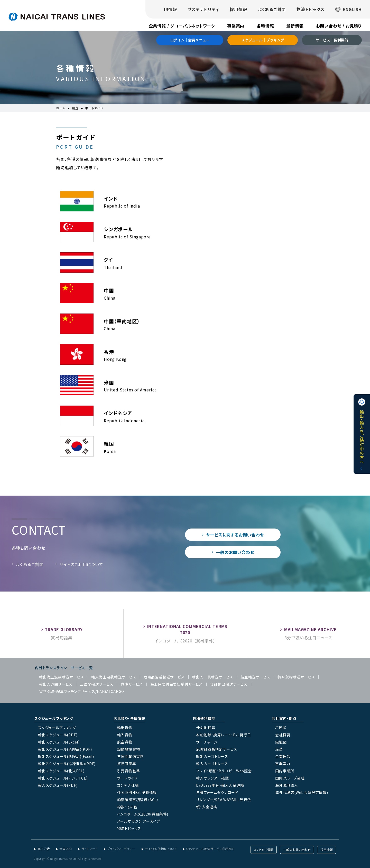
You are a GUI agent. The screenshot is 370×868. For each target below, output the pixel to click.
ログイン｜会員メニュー (190, 40)
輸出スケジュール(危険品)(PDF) (65, 749)
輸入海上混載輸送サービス (114, 677)
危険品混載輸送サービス (164, 677)
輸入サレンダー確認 (212, 778)
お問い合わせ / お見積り (339, 26)
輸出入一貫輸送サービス (212, 677)
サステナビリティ (203, 9)
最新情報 (295, 26)
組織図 (281, 742)
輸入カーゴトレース (212, 764)
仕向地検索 (206, 728)
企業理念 (283, 756)
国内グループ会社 (290, 778)
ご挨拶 (281, 728)
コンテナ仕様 (128, 785)
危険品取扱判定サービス (217, 749)
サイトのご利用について (81, 564)
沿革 (279, 749)
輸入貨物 (125, 735)
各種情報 (265, 26)
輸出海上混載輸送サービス (62, 677)
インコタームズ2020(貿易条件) (143, 814)
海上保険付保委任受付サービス (177, 684)
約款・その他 (127, 807)
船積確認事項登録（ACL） (138, 800)
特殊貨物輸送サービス (296, 677)
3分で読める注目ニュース (309, 638)
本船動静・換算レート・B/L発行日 (224, 735)
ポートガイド (127, 778)
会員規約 (66, 849)
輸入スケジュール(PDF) (58, 785)
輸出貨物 (125, 728)
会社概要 (283, 735)
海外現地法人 (287, 785)
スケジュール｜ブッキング (263, 40)
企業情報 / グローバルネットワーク (182, 26)
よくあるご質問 (272, 9)
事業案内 (236, 26)
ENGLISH (349, 9)
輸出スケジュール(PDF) (58, 735)
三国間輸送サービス (97, 684)
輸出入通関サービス (56, 684)
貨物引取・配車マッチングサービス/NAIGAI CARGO (82, 691)
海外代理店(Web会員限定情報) (302, 792)
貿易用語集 (62, 638)
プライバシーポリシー (121, 849)
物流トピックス (311, 9)
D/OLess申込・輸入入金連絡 (220, 785)
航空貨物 (125, 742)
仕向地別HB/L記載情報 (137, 792)
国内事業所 (285, 771)
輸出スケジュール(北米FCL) (61, 771)
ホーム (61, 108)
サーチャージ (207, 742)
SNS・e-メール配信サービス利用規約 (210, 849)
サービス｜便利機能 (332, 40)
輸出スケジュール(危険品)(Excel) (66, 756)
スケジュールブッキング (57, 728)
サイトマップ (89, 849)
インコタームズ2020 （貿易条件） (185, 641)
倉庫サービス (132, 684)
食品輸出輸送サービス (229, 684)
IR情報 (170, 9)
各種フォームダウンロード (217, 792)
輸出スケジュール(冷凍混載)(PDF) (67, 764)
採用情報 (238, 9)
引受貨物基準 (129, 771)
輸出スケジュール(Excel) (59, 742)
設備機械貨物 (129, 749)
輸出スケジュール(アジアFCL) (63, 778)
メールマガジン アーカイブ (139, 821)
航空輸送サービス (255, 677)
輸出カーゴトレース (212, 756)
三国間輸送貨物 (131, 756)
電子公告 (44, 849)
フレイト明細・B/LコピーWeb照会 (224, 771)
